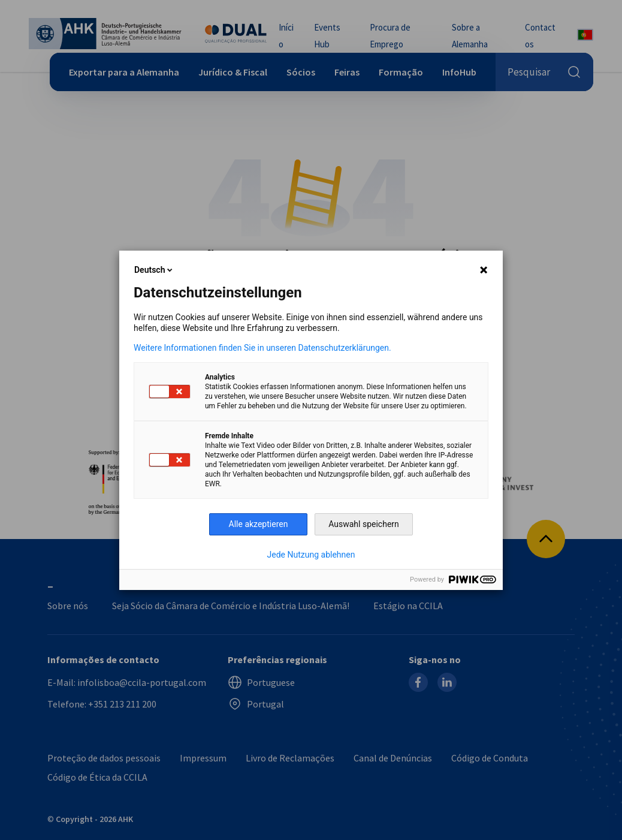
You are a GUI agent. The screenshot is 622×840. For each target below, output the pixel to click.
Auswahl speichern (364, 524)
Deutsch (154, 270)
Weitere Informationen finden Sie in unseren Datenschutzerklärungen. (262, 348)
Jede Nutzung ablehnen (311, 555)
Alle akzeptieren (259, 524)
